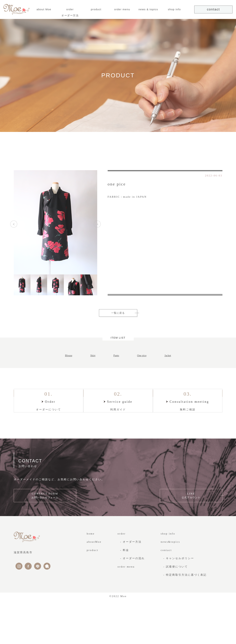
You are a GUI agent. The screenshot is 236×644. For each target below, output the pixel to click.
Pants (116, 356)
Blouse (69, 356)
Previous (14, 225)
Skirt (93, 356)
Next (97, 225)
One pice (142, 356)
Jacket (168, 356)
